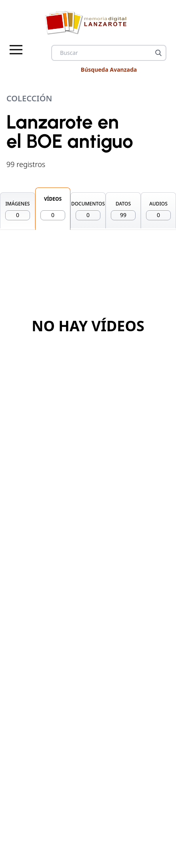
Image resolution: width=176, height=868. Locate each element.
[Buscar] (158, 53)
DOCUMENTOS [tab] (88, 210)
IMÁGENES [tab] (18, 210)
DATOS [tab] (123, 210)
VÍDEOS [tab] (53, 208)
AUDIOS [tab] (158, 210)
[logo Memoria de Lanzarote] (88, 22)
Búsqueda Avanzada (109, 69)
